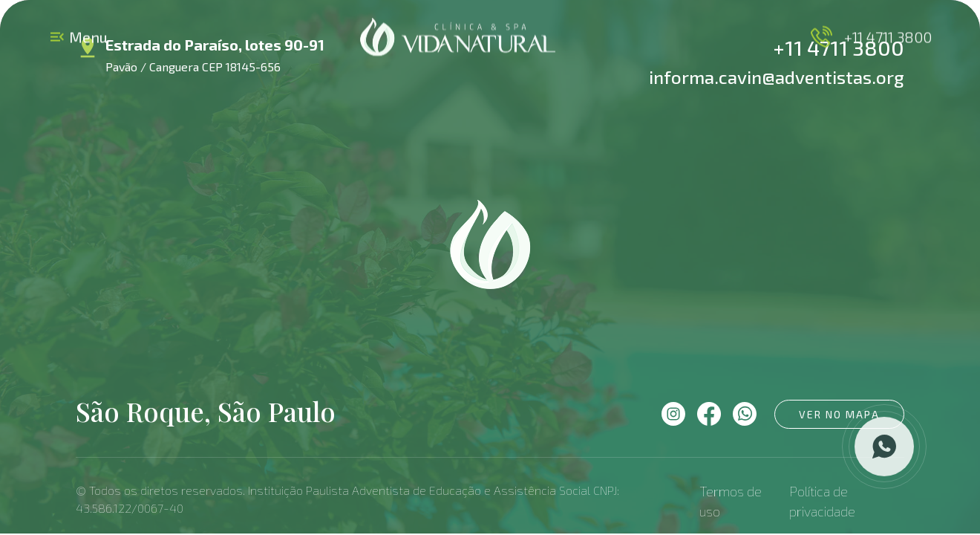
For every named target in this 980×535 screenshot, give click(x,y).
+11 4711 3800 (870, 37)
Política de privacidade (822, 501)
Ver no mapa (839, 414)
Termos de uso (731, 501)
